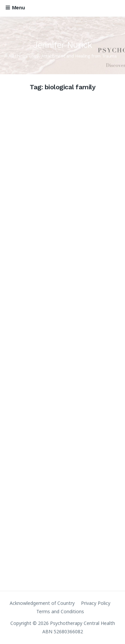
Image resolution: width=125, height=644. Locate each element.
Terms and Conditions (60, 611)
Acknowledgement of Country (42, 603)
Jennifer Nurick (63, 45)
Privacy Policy (96, 603)
